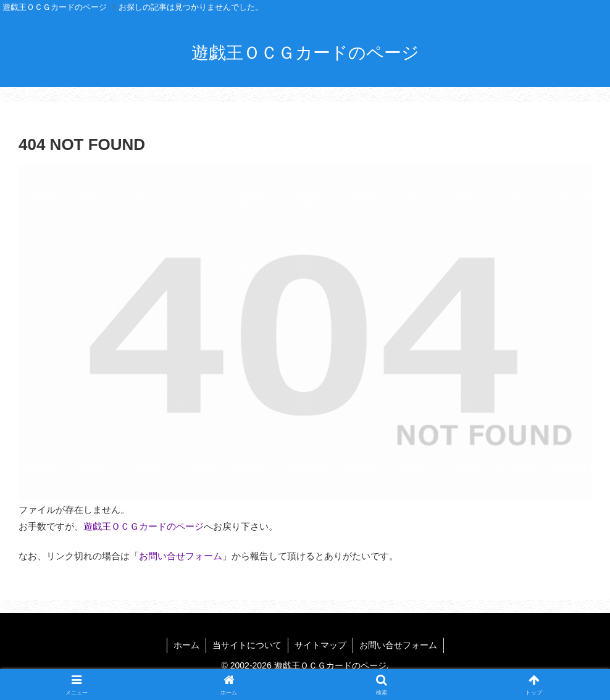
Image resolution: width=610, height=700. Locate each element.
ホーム (186, 645)
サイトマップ (320, 645)
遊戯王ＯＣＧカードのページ (144, 526)
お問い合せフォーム (181, 556)
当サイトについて (247, 645)
